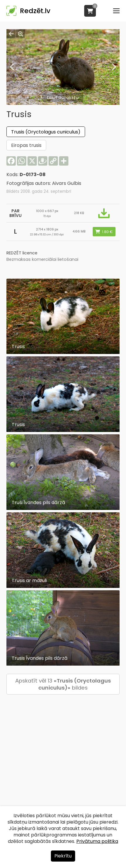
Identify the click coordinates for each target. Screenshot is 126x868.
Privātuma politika (97, 841)
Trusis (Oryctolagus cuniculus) (46, 132)
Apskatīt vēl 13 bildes (63, 684)
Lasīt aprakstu (63, 98)
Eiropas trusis (26, 145)
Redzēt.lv (35, 11)
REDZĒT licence (22, 253)
